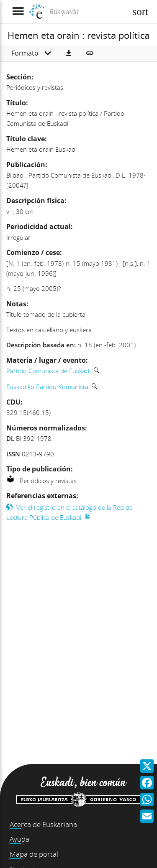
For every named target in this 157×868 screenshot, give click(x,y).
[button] (69, 53)
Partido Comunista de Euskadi (48, 371)
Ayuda (19, 839)
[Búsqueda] (87, 12)
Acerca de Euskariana (43, 824)
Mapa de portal (34, 854)
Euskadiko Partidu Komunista (47, 387)
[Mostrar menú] (18, 11)
